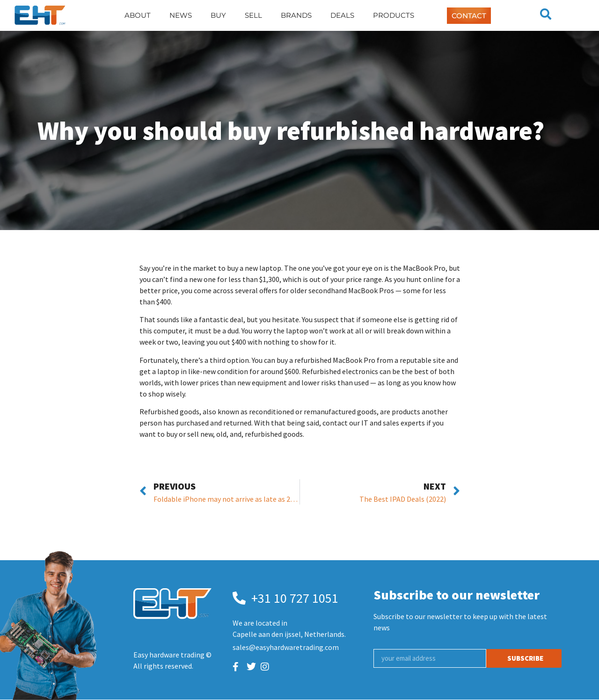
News (181, 15)
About (138, 15)
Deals (342, 15)
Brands (296, 15)
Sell (253, 15)
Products (394, 15)
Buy (218, 15)
